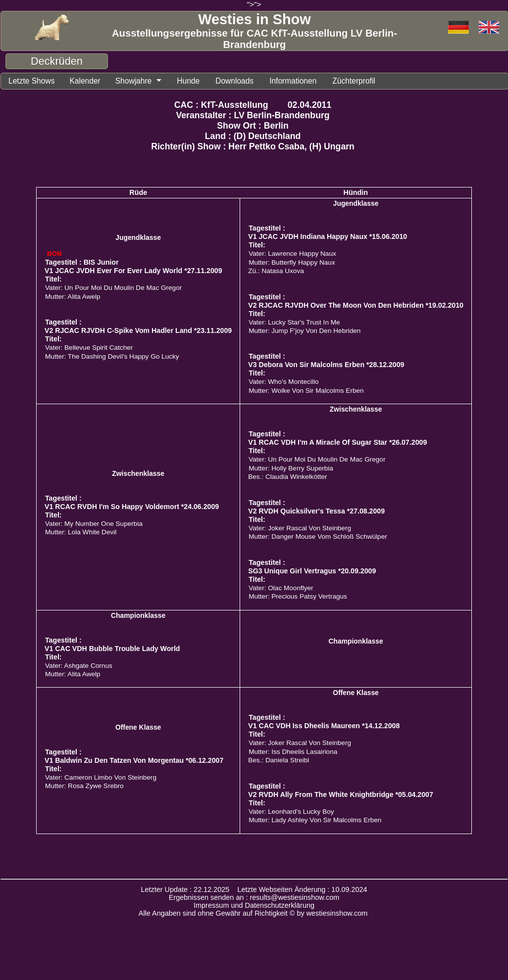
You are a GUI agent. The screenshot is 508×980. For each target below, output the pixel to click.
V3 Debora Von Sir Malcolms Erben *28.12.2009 (326, 366)
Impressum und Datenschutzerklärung (254, 907)
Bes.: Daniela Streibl (279, 762)
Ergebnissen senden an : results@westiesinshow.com (254, 899)
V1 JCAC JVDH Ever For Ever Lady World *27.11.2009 (133, 272)
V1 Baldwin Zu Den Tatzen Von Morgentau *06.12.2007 (134, 762)
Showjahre (144, 82)
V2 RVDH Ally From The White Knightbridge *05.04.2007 (341, 796)
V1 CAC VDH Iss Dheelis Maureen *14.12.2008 (324, 727)
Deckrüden (57, 61)
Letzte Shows (34, 82)
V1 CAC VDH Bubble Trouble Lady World (112, 650)
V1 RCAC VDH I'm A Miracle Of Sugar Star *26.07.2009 (337, 444)
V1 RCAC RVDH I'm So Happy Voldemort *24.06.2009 (132, 508)
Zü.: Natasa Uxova (276, 272)
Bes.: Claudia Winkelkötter (287, 478)
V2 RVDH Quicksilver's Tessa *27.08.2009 (316, 513)
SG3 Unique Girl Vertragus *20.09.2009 (312, 572)
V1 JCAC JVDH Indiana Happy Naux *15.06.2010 (328, 238)
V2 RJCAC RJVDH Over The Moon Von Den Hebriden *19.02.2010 (356, 307)
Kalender (92, 82)
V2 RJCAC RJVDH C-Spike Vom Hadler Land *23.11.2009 (138, 332)
